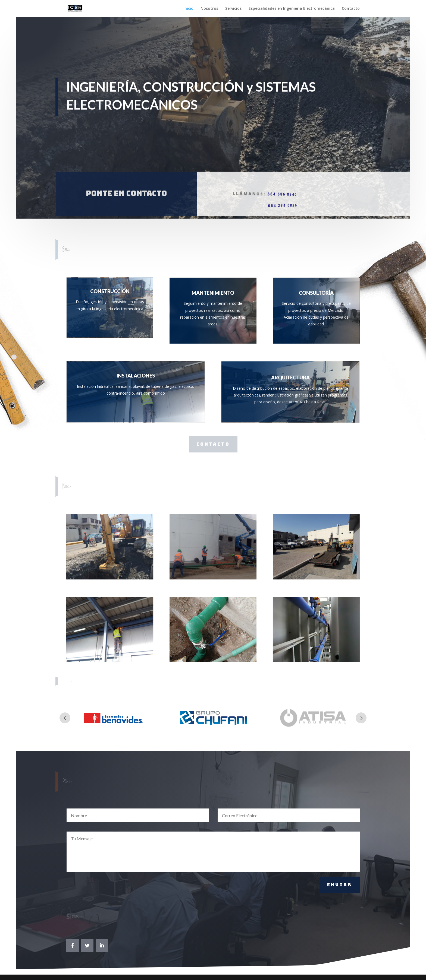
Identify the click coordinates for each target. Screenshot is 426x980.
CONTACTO (213, 444)
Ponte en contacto (126, 183)
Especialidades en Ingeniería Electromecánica (292, 9)
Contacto (351, 9)
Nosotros (209, 9)
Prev (65, 718)
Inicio (188, 9)
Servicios (233, 9)
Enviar (340, 885)
